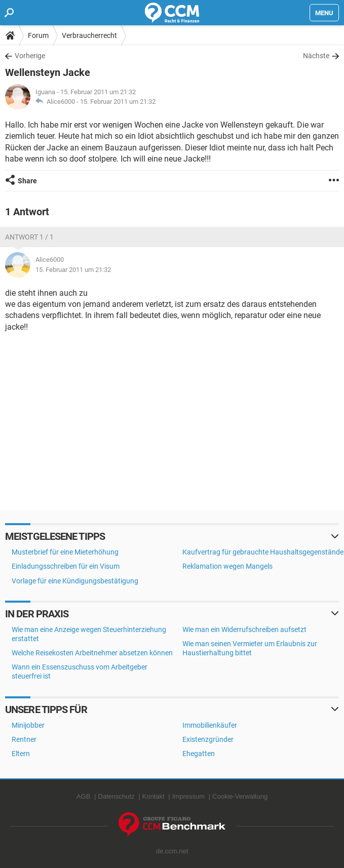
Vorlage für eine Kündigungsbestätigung (75, 581)
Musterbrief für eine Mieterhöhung (65, 552)
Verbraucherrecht (89, 35)
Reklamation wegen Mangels (227, 566)
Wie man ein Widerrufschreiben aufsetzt (244, 629)
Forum (38, 35)
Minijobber (28, 725)
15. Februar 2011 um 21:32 (118, 102)
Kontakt (154, 796)
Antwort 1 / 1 (29, 237)
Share (27, 181)
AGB (83, 796)
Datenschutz (116, 796)
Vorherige (30, 56)
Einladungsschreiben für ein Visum (66, 566)
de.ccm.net (172, 851)
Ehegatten (199, 754)
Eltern (21, 754)
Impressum (188, 796)
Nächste (316, 56)
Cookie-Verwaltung (240, 796)
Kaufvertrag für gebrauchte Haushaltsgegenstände (263, 552)
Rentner (24, 739)
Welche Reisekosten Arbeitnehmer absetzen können (92, 653)
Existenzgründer (208, 739)
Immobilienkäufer (210, 725)
